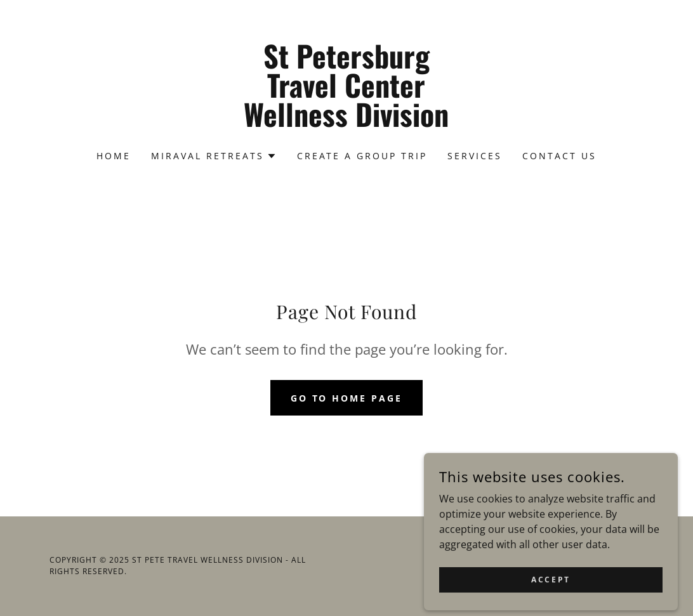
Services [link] (475, 156)
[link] (346, 123)
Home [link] (114, 156)
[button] (214, 156)
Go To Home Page (347, 398)
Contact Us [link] (559, 156)
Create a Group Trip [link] (362, 156)
